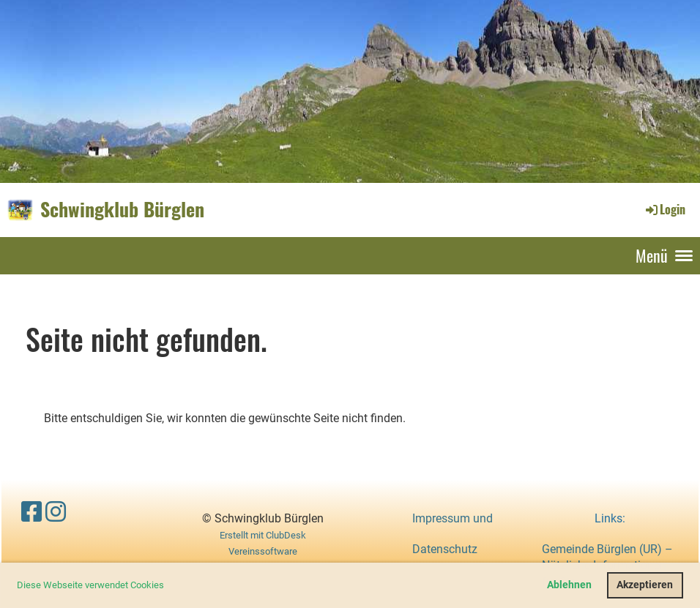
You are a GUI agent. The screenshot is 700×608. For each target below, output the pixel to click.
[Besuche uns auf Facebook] (31, 512)
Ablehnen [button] (569, 585)
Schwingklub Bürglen (122, 209)
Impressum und (453, 518)
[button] (168, 586)
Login (664, 209)
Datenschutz (445, 549)
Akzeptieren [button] (645, 585)
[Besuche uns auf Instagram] (56, 512)
